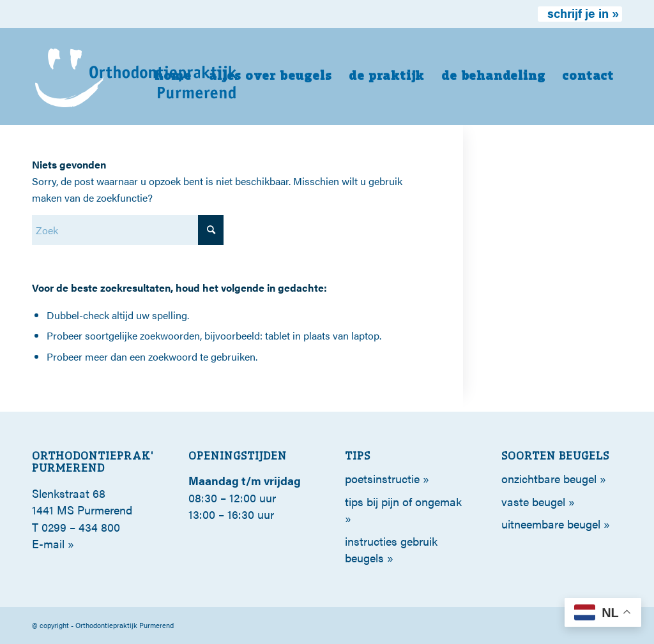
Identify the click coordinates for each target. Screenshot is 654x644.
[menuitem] (580, 14)
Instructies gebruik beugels (391, 549)
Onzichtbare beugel (549, 478)
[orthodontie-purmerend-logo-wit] (136, 77)
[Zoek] (128, 230)
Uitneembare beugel (551, 524)
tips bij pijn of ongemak (403, 501)
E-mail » (53, 543)
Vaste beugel (533, 501)
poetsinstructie (382, 478)
